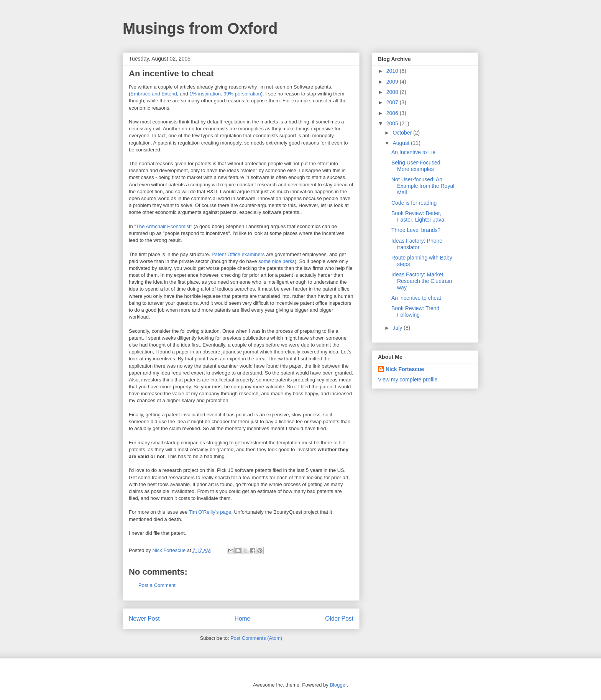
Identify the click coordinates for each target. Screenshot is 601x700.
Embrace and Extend (154, 94)
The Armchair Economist (163, 226)
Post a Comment (157, 585)
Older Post (339, 619)
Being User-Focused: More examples (417, 166)
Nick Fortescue (405, 369)
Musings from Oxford (200, 28)
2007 (393, 102)
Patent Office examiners (239, 254)
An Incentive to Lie (413, 152)
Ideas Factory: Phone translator (417, 244)
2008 (393, 92)
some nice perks (277, 261)
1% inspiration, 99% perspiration (225, 94)
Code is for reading (414, 203)
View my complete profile (408, 380)
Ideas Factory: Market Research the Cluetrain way (422, 281)
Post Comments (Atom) (256, 638)
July (398, 328)
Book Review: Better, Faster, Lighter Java (418, 216)
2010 (393, 71)
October (403, 133)
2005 (393, 123)
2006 (393, 113)
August (401, 143)
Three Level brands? (416, 230)
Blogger (338, 685)
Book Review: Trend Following (415, 311)
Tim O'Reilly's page (210, 512)
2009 (393, 82)
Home (243, 619)
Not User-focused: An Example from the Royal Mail (423, 186)
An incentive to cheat (416, 298)
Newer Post (144, 619)
